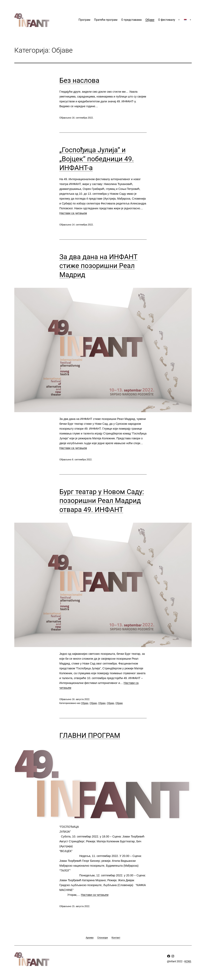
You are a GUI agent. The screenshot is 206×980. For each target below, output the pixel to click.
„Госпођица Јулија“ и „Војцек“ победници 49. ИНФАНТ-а (97, 159)
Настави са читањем (73, 213)
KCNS (188, 961)
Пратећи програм (106, 20)
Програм (84, 20)
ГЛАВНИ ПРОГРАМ (90, 735)
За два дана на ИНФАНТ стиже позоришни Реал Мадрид (98, 266)
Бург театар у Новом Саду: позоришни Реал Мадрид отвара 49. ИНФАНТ (102, 501)
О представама (131, 20)
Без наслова (79, 80)
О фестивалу (167, 20)
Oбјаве (150, 20)
